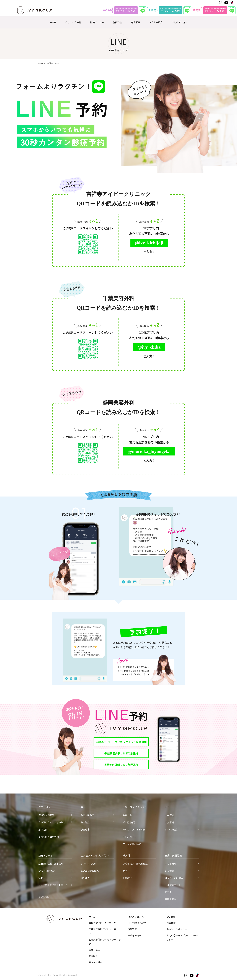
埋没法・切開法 (46, 815)
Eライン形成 (171, 829)
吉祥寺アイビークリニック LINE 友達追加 (121, 742)
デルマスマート (173, 885)
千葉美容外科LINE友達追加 (121, 753)
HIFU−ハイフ (130, 837)
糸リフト (127, 815)
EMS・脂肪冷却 (46, 871)
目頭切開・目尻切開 (49, 837)
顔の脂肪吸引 (130, 822)
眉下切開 (43, 829)
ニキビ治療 (171, 864)
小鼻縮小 (85, 829)
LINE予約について (137, 923)
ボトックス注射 (88, 864)
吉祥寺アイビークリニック (102, 923)
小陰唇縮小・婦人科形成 (135, 864)
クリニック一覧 (73, 22)
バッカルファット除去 (134, 829)
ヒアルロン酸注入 (90, 871)
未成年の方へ (135, 935)
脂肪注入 (85, 878)
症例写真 (136, 22)
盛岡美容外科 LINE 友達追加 (121, 765)
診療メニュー (97, 22)
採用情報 (171, 923)
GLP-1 (41, 878)
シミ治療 (169, 871)
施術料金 (117, 22)
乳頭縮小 (127, 878)
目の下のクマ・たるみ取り (52, 822)
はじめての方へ (180, 22)
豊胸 (125, 871)
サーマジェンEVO (132, 844)
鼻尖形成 (85, 822)
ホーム (92, 917)
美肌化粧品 (171, 899)
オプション (44, 897)
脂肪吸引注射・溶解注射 (51, 864)
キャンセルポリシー (177, 929)
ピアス (168, 892)
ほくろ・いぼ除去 (174, 878)
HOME (53, 22)
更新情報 (171, 917)
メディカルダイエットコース (53, 885)
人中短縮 (169, 815)
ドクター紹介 (156, 22)
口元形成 (169, 822)
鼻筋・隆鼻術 (87, 815)
